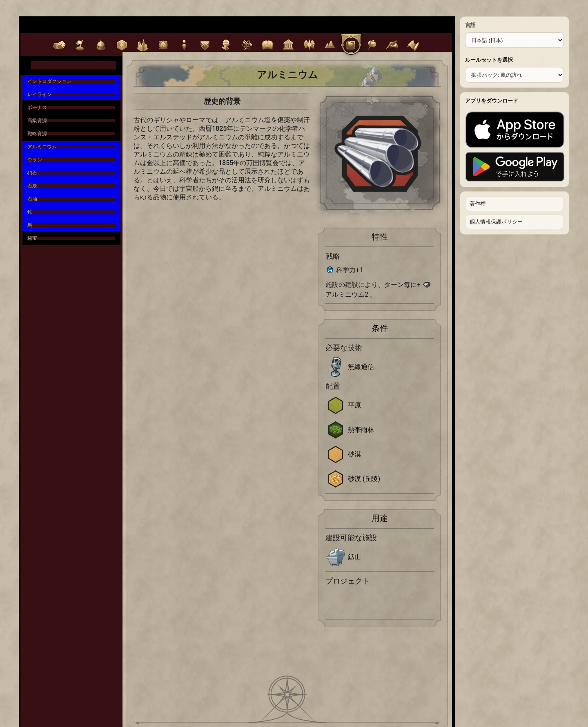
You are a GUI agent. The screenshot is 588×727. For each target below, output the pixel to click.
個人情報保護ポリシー (496, 222)
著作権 (478, 204)
